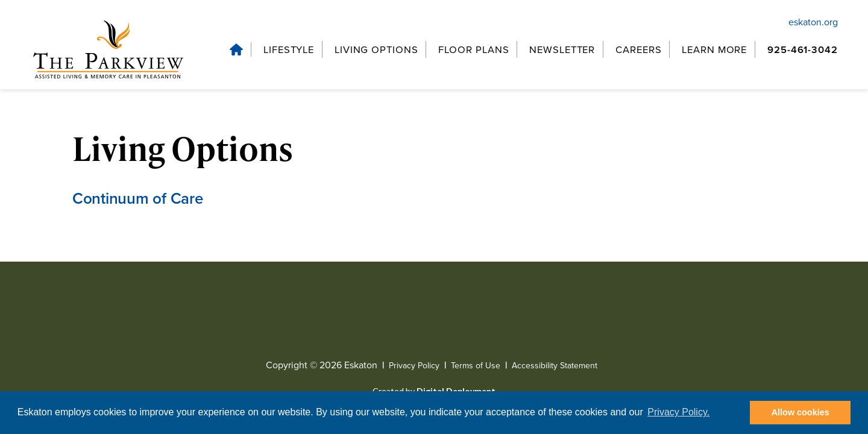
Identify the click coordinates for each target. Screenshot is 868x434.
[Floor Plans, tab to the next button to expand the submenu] (473, 50)
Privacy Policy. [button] (678, 412)
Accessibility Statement (555, 366)
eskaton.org (813, 22)
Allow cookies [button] (800, 412)
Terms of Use (476, 366)
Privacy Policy (414, 366)
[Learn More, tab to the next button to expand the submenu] (715, 50)
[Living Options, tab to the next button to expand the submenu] (376, 50)
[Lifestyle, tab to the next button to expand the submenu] (288, 50)
